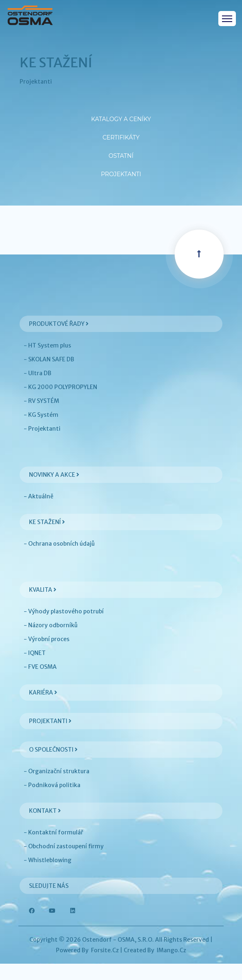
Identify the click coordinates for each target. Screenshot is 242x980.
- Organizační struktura (57, 788)
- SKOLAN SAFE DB (49, 376)
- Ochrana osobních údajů (59, 560)
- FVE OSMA (40, 683)
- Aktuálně (39, 513)
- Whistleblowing (48, 876)
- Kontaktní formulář (53, 849)
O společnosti (53, 766)
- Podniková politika (52, 801)
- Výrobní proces (47, 655)
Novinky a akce (54, 491)
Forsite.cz (105, 967)
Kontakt (45, 827)
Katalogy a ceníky (121, 117)
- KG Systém (41, 431)
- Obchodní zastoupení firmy (64, 863)
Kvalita (43, 606)
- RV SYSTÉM (41, 417)
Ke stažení (47, 538)
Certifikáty (121, 139)
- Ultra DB (38, 389)
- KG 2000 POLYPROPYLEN (60, 403)
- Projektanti (42, 445)
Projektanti (121, 184)
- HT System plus (47, 362)
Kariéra (43, 709)
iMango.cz (171, 967)
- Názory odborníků (51, 642)
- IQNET (35, 669)
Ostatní (121, 162)
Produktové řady (59, 340)
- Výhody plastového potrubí (64, 628)
